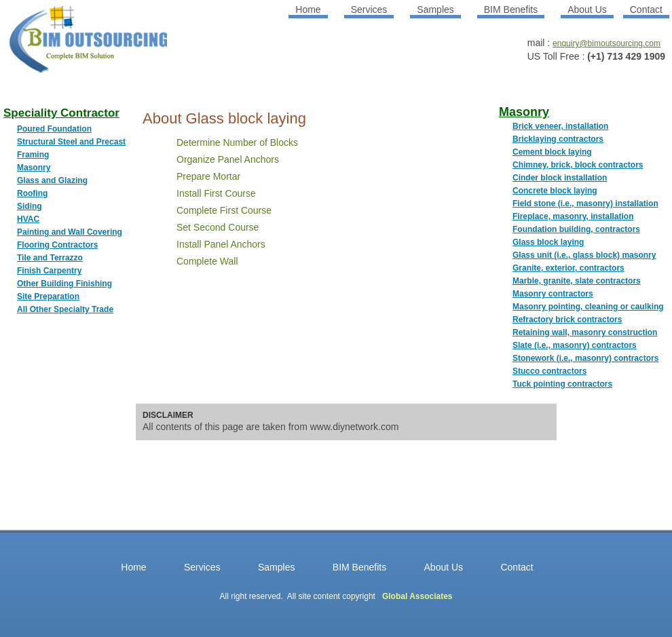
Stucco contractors (549, 371)
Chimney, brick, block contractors (578, 165)
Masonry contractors (553, 294)
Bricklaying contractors (558, 139)
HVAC (28, 219)
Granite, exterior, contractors (568, 268)
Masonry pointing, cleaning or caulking (588, 307)
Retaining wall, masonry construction (585, 332)
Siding (30, 206)
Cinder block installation (560, 178)
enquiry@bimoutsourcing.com (606, 43)
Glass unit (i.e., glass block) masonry (584, 255)
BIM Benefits (511, 9)
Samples (435, 9)
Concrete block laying (555, 191)
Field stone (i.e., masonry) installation (585, 204)
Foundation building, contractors (576, 229)
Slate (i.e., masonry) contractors (575, 345)
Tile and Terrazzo (50, 258)
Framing (33, 155)
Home (308, 9)
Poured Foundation (54, 129)
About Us (587, 9)
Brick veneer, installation (560, 126)
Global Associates (417, 596)
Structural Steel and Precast (71, 142)
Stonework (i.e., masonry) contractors (585, 358)
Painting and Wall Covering (70, 232)
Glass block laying (548, 242)
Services (369, 9)
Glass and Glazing (52, 180)
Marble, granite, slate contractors (577, 281)
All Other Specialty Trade (65, 309)
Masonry (34, 168)
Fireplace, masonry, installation (573, 216)
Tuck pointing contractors (562, 384)
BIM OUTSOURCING (71, 44)
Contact (646, 9)
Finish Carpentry (49, 271)
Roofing (32, 193)
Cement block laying (552, 152)
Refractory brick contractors (567, 320)
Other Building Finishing (64, 284)
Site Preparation (48, 296)
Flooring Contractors (57, 245)
